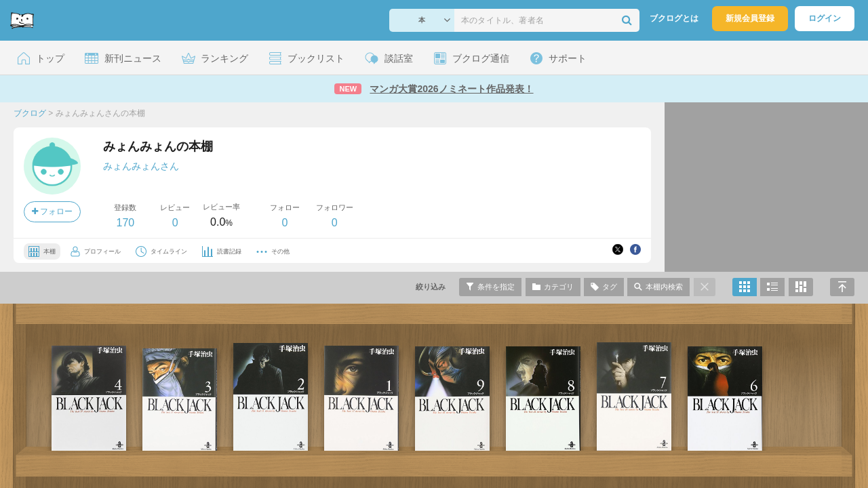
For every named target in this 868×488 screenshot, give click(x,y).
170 (125, 223)
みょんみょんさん (141, 166)
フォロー (52, 211)
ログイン (825, 18)
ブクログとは (674, 18)
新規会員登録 (750, 18)
